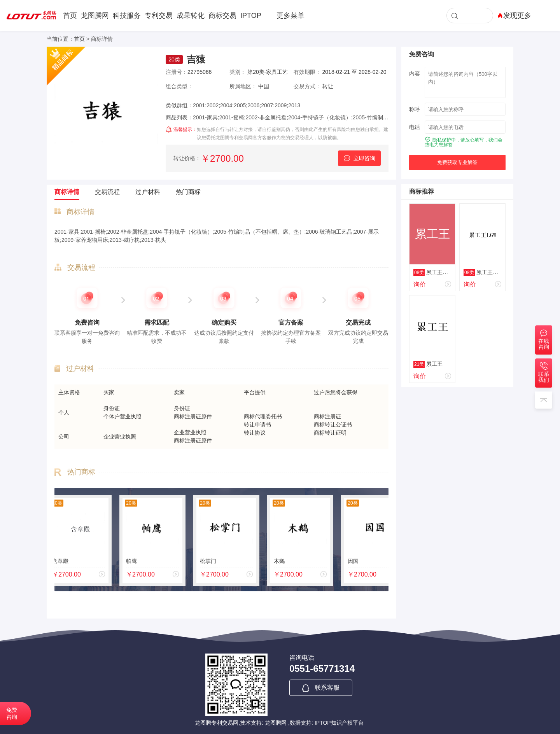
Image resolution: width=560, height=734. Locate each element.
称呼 (415, 109)
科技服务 (127, 16)
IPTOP (251, 16)
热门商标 (188, 192)
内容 (415, 73)
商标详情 (67, 192)
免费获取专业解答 (457, 162)
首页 (70, 16)
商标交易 (222, 16)
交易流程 (107, 192)
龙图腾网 (95, 16)
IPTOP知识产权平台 (339, 723)
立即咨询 (359, 158)
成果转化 (191, 16)
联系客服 (321, 688)
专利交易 (159, 16)
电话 (415, 127)
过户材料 (148, 192)
